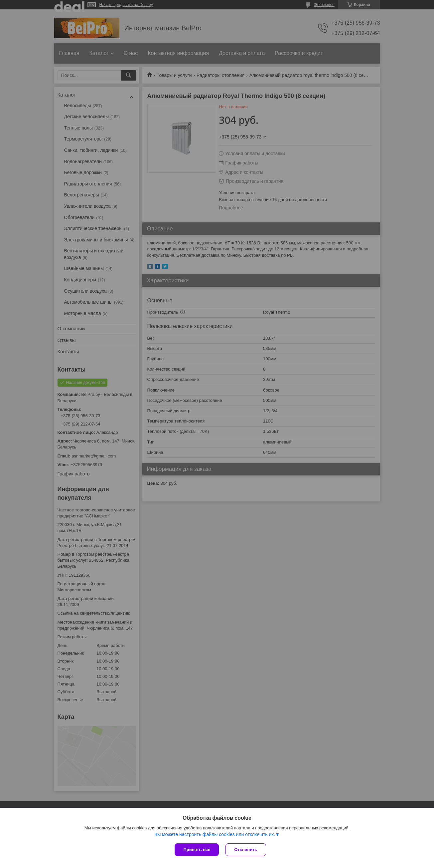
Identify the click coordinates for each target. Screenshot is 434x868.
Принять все (197, 850)
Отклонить (246, 850)
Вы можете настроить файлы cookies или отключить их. (215, 834)
